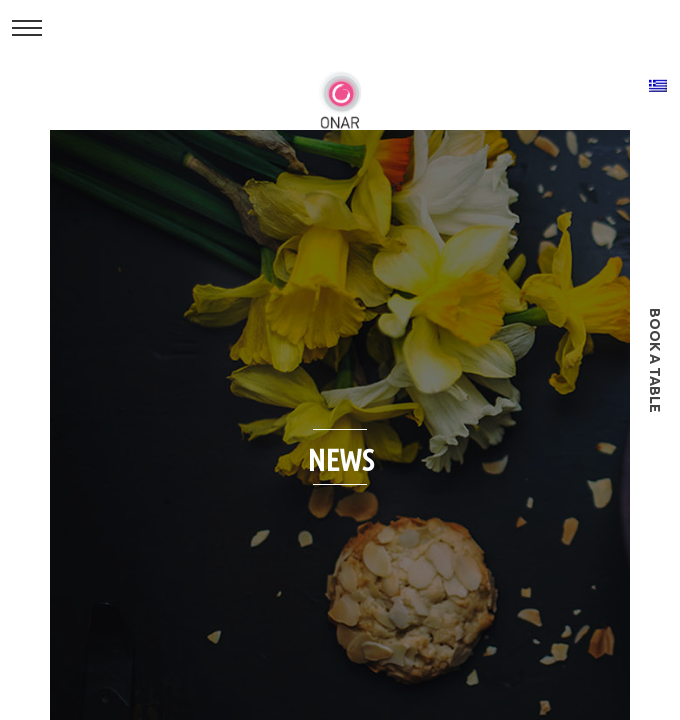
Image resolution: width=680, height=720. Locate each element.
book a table (655, 360)
